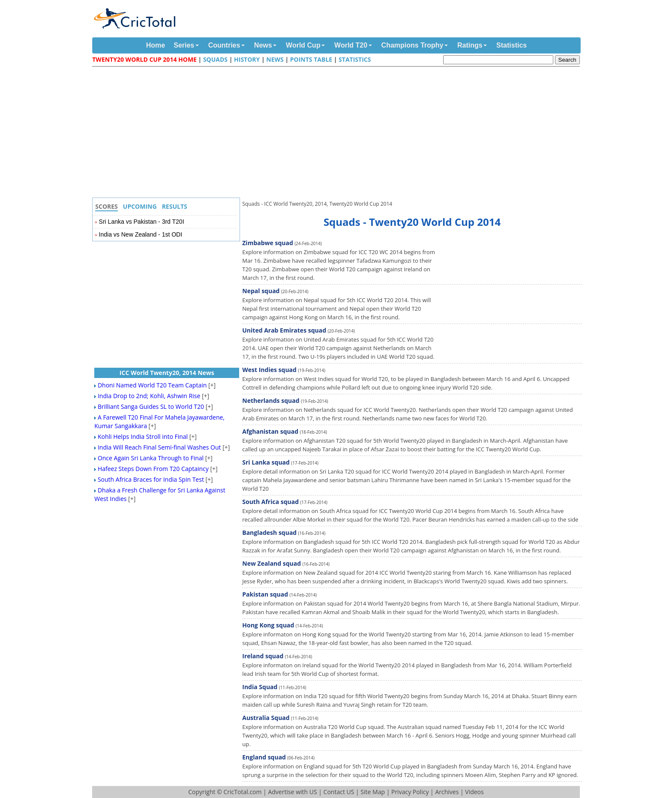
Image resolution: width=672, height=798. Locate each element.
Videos (474, 792)
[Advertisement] (338, 133)
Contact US (339, 792)
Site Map (373, 792)
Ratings (470, 45)
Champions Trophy (412, 45)
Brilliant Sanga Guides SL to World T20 (151, 406)
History (247, 59)
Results (175, 206)
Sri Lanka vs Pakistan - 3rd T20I (142, 222)
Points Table (311, 59)
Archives (447, 792)
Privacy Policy (410, 792)
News (263, 45)
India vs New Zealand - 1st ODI (141, 234)
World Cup (303, 45)
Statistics (511, 45)
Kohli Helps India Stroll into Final (143, 436)
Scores (106, 206)
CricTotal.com (242, 792)
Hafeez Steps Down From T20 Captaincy (153, 469)
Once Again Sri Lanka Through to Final (151, 458)
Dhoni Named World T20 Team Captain (152, 385)
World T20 (351, 45)
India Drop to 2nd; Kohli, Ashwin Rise (149, 396)
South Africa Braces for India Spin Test (151, 479)
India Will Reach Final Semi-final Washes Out (159, 447)
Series (184, 45)
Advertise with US (292, 792)
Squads (215, 59)
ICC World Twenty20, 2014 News (167, 373)
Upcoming (140, 206)
